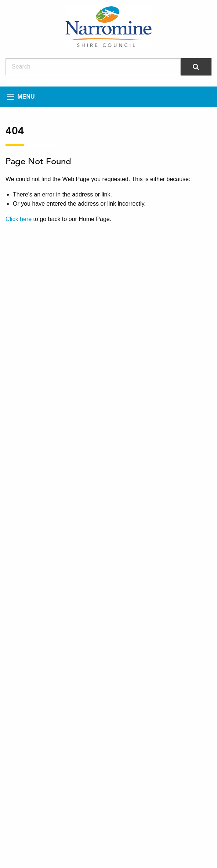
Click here (19, 219)
